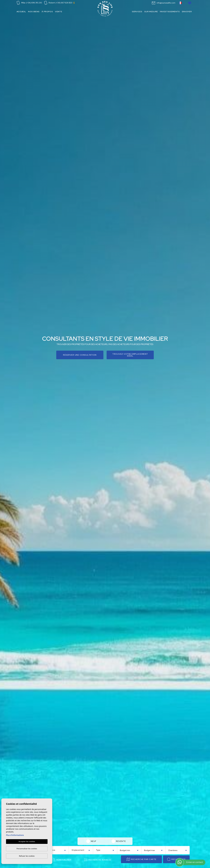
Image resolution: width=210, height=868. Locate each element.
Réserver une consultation (80, 355)
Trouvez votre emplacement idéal (130, 355)
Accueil (21, 12)
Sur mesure (151, 12)
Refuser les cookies (27, 856)
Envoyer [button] (187, 12)
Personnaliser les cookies (27, 849)
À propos (47, 12)
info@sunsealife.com (164, 3)
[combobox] (57, 850)
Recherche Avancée (98, 860)
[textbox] (57, 850)
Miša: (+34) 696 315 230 (29, 3)
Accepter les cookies (27, 841)
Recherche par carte (141, 859)
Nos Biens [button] (34, 12)
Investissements (170, 12)
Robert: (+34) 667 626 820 (59, 3)
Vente (59, 12)
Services (137, 12)
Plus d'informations (15, 835)
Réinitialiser (62, 860)
